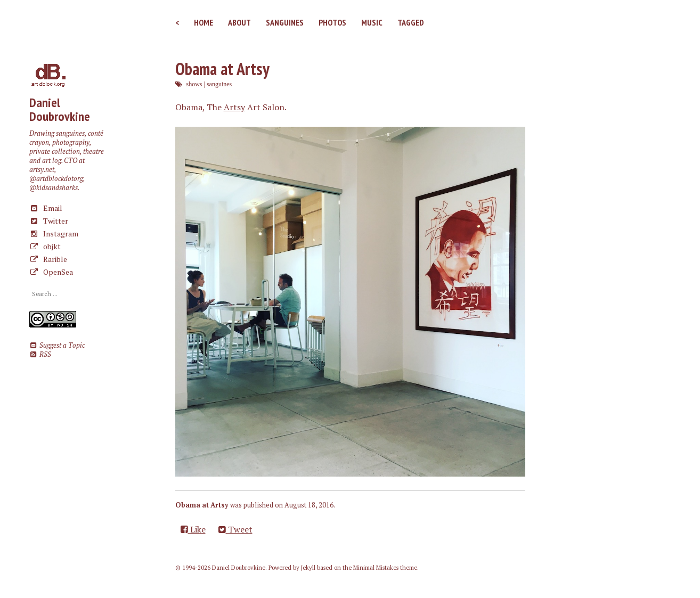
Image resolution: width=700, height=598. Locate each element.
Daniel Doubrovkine (60, 109)
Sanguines (285, 22)
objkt (45, 246)
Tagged (411, 22)
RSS (40, 354)
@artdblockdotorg (56, 179)
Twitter (49, 221)
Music (372, 22)
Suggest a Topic (57, 345)
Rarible (48, 259)
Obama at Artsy (222, 69)
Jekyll (308, 568)
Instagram (54, 234)
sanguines (219, 84)
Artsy (234, 107)
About (239, 22)
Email (46, 208)
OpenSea (51, 272)
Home (204, 22)
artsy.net (42, 170)
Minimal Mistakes (376, 568)
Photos (332, 22)
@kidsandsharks (54, 188)
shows (194, 84)
